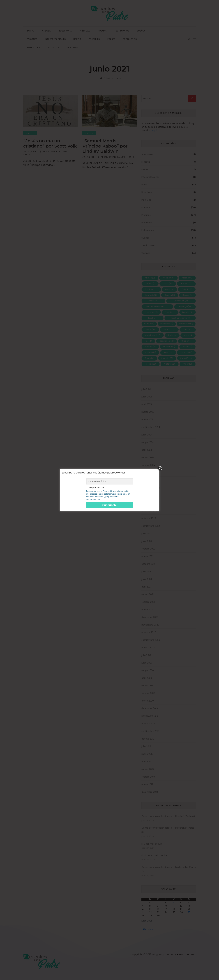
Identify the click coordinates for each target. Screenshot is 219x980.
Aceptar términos (97, 488)
